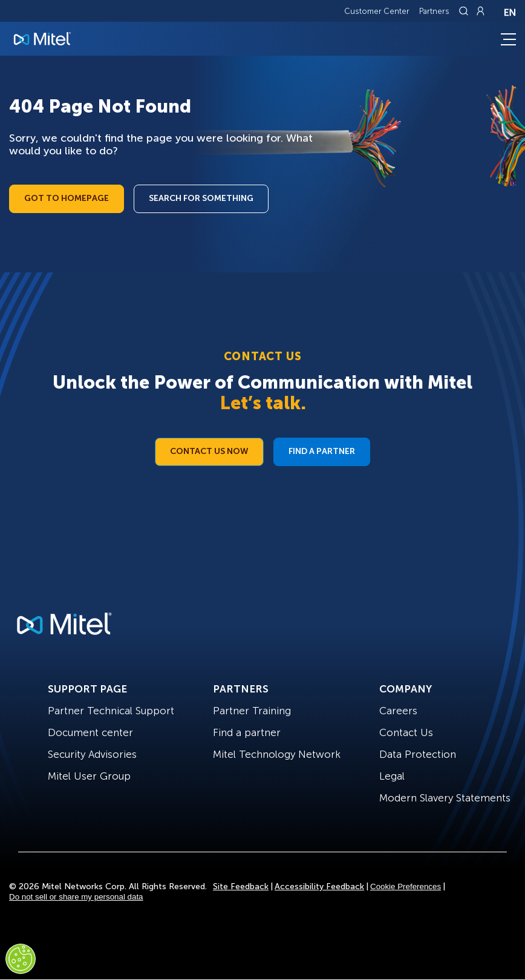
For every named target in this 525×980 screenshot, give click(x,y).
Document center (90, 732)
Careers (398, 711)
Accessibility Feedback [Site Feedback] (319, 886)
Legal (392, 776)
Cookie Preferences (406, 886)
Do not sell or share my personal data (76, 897)
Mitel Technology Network (277, 754)
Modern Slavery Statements (445, 798)
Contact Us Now (209, 451)
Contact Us (406, 732)
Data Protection (418, 754)
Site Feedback (241, 886)
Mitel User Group (89, 776)
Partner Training (252, 711)
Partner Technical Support (111, 711)
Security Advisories (92, 754)
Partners (434, 11)
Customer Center (377, 11)
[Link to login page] (480, 11)
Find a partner (247, 732)
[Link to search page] (465, 11)
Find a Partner (322, 451)
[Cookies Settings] (21, 959)
